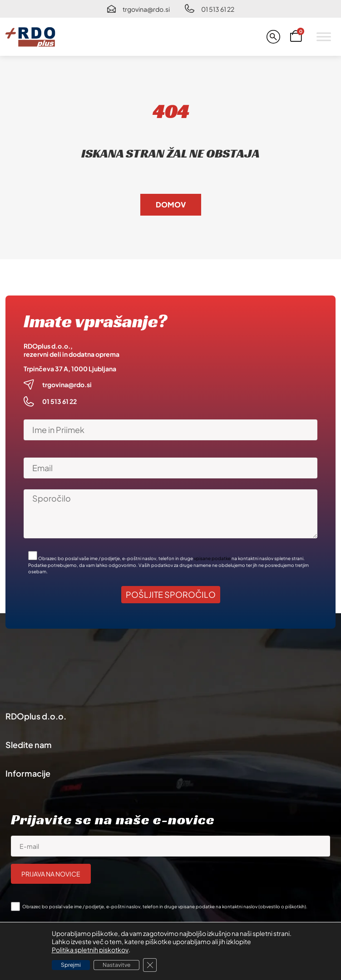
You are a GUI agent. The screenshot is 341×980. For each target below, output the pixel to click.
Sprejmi (71, 965)
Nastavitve (116, 965)
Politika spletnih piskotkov (90, 950)
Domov (171, 204)
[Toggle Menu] (324, 37)
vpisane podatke (212, 558)
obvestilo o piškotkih (282, 906)
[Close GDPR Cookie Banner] (150, 965)
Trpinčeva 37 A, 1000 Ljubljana (70, 369)
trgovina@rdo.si (146, 9)
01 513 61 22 (218, 9)
